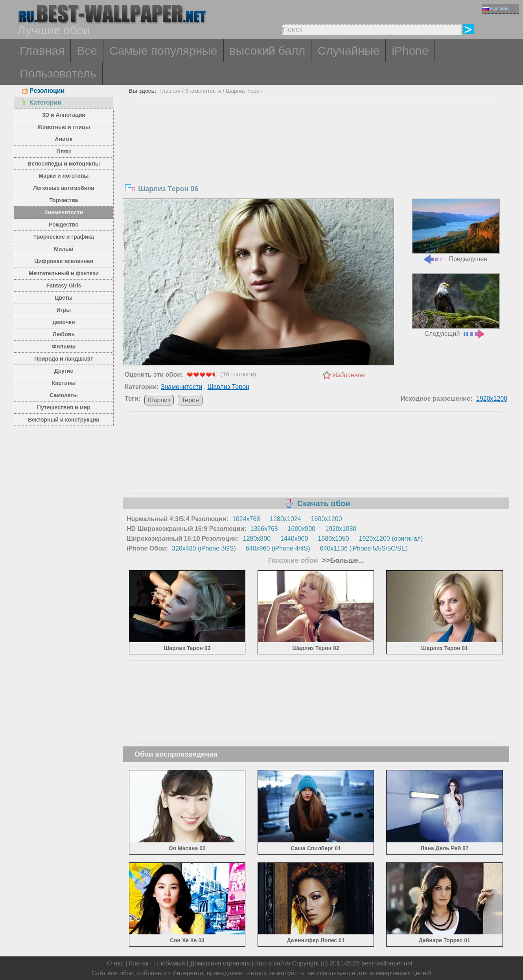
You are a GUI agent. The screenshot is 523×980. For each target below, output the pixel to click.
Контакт (140, 963)
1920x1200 (492, 399)
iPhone (410, 51)
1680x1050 (333, 539)
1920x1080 (341, 529)
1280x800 (257, 539)
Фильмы (64, 346)
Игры (64, 310)
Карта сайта (273, 963)
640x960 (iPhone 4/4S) (278, 548)
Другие (64, 371)
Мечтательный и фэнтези (64, 273)
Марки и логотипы (64, 176)
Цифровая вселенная (64, 261)
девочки (64, 322)
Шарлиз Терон (244, 91)
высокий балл (268, 51)
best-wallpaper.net (387, 963)
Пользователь (58, 73)
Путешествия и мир (64, 407)
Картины (64, 383)
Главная (42, 51)
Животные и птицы (64, 127)
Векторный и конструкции (64, 420)
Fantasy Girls (64, 286)
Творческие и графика (64, 237)
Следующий (456, 305)
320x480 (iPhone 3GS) (204, 548)
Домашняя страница (220, 963)
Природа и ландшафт (64, 359)
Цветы (64, 298)
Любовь (64, 334)
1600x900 (302, 529)
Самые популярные (163, 51)
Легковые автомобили (64, 188)
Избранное (349, 375)
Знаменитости (64, 212)
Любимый (171, 963)
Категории (41, 102)
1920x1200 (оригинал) (391, 539)
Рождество (64, 225)
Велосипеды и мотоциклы (64, 164)
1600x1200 (326, 519)
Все (87, 51)
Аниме (64, 139)
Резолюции (42, 91)
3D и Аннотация (64, 115)
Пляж (64, 151)
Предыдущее (456, 231)
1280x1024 (285, 519)
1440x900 (294, 539)
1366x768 (264, 529)
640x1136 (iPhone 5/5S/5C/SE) (364, 548)
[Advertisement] (316, 156)
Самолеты (64, 395)
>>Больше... (342, 560)
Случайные (348, 51)
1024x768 (246, 519)
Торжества (64, 200)
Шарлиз (159, 400)
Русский (496, 8)
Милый (64, 249)
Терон (190, 400)
